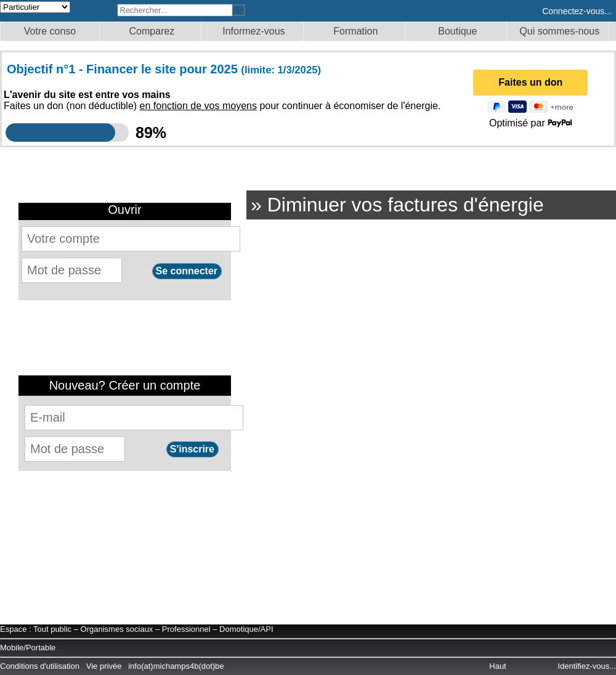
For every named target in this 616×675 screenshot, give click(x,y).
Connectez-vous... (577, 11)
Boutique (457, 31)
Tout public (52, 629)
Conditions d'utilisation (40, 666)
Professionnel (186, 629)
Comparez (152, 31)
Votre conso (50, 31)
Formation (355, 31)
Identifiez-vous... (587, 666)
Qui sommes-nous (559, 31)
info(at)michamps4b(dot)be (176, 666)
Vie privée (104, 666)
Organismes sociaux (117, 629)
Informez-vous (253, 31)
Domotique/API (246, 629)
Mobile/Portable (28, 648)
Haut (499, 666)
